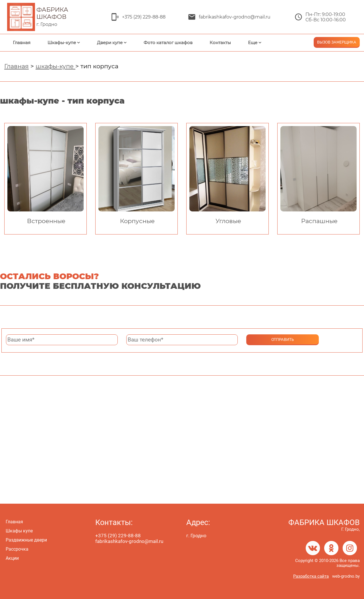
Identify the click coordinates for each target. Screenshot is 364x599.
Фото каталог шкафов (168, 43)
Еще (253, 43)
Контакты (220, 43)
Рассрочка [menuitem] (17, 549)
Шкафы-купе (62, 43)
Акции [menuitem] (12, 558)
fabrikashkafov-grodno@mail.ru (235, 17)
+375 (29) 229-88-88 (144, 17)
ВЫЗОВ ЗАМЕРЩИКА (337, 42)
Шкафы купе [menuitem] (19, 531)
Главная (22, 43)
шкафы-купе (55, 66)
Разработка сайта (311, 576)
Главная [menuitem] (14, 522)
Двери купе (110, 43)
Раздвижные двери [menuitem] (26, 540)
